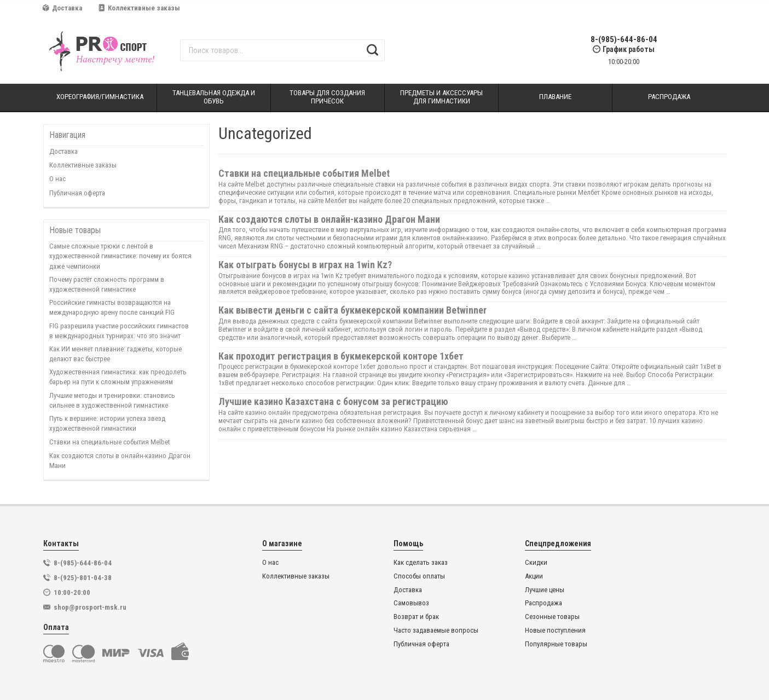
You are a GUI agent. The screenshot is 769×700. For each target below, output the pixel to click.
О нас (57, 179)
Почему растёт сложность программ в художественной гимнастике (107, 284)
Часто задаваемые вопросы (436, 630)
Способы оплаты (419, 576)
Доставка (62, 8)
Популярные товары (556, 644)
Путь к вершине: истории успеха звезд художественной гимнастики (107, 423)
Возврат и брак (416, 617)
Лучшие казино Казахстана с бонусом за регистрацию (333, 401)
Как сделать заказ (421, 563)
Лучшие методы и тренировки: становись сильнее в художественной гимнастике (112, 400)
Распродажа (543, 603)
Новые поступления (555, 630)
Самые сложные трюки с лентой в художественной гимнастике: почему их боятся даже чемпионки (120, 256)
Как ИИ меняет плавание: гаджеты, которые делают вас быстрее (115, 354)
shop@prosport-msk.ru (90, 607)
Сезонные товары (552, 617)
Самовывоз (411, 603)
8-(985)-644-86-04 (624, 40)
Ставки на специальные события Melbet (110, 442)
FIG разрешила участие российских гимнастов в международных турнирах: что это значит (119, 331)
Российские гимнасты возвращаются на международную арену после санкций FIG (112, 307)
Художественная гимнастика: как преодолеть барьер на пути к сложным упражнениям (118, 377)
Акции (534, 576)
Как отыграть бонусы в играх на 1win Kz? (305, 265)
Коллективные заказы (139, 8)
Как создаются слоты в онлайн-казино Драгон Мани (120, 461)
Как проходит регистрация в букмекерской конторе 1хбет (341, 356)
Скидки (536, 563)
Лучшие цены (545, 590)
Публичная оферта (77, 193)
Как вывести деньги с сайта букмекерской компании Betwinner (352, 310)
